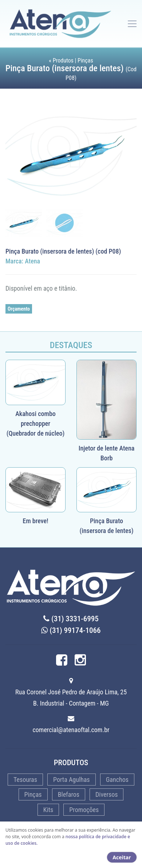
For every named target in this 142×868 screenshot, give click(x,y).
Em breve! (35, 521)
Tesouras (25, 780)
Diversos (106, 794)
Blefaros (69, 794)
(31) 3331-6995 (71, 619)
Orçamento (19, 309)
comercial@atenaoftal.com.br (71, 730)
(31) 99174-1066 (71, 630)
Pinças (33, 794)
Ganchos (117, 780)
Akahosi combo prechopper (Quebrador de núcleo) (36, 423)
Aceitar (122, 857)
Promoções (84, 810)
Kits (48, 810)
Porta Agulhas (72, 780)
